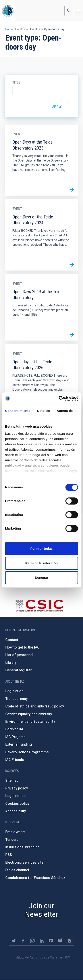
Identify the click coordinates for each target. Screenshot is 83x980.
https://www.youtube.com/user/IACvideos (51, 941)
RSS (9, 855)
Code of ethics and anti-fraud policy (35, 706)
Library (11, 663)
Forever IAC (15, 729)
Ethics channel (17, 870)
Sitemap (12, 780)
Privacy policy (17, 788)
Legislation (14, 691)
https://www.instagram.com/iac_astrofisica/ (32, 941)
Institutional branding (22, 847)
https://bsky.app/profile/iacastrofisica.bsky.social (60, 941)
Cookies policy (17, 804)
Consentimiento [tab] (18, 411)
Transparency (16, 699)
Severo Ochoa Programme (27, 752)
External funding (19, 744)
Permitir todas (41, 548)
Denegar (41, 578)
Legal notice (15, 796)
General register (18, 670)
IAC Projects (15, 737)
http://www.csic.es (39, 606)
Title (16, 82)
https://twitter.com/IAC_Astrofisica (14, 941)
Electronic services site (24, 862)
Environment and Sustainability (30, 722)
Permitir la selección (42, 563)
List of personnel (19, 655)
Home (9, 29)
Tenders (12, 840)
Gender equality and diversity (29, 714)
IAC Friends (15, 760)
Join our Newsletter (41, 910)
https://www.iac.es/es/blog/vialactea (69, 941)
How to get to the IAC (22, 647)
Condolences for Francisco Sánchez (35, 878)
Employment (15, 832)
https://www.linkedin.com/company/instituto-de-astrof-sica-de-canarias (42, 941)
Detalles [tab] (44, 411)
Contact (12, 640)
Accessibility (16, 811)
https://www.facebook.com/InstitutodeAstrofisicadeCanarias (23, 941)
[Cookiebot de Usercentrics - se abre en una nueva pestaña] (59, 399)
